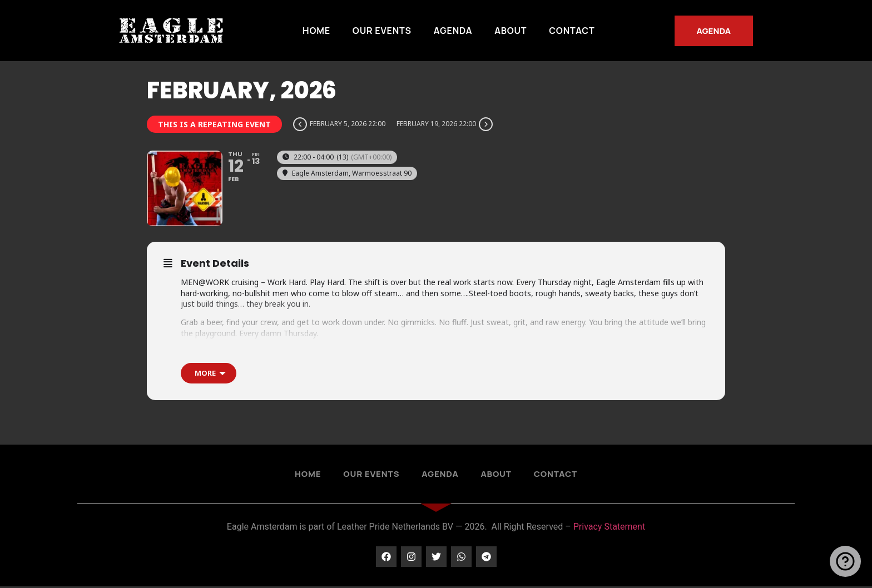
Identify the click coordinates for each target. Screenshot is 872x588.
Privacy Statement (609, 529)
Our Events (382, 31)
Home (316, 31)
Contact (572, 31)
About (511, 31)
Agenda (453, 31)
